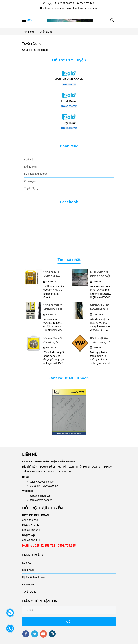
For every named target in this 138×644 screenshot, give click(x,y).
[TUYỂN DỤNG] (69, 73)
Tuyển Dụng (31, 188)
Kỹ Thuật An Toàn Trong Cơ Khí (101, 340)
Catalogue (30, 181)
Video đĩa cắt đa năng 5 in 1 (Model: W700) (54, 340)
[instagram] (52, 634)
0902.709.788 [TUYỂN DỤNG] (85, 3)
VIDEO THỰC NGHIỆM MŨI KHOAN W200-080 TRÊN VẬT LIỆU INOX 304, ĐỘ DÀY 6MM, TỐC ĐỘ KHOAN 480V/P (55, 308)
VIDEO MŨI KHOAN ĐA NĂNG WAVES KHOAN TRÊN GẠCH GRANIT (54, 275)
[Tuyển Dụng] (70, 20)
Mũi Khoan (30, 167)
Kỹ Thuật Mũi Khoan (36, 174)
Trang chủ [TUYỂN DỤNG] (28, 32)
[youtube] (43, 634)
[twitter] (35, 634)
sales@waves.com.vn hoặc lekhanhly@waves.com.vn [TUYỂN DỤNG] (69, 8)
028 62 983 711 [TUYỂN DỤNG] (65, 3)
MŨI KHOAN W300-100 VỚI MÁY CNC (100, 275)
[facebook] (26, 634)
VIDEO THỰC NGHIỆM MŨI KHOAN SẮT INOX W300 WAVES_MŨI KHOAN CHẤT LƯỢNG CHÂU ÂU (101, 308)
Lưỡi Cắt (29, 159)
